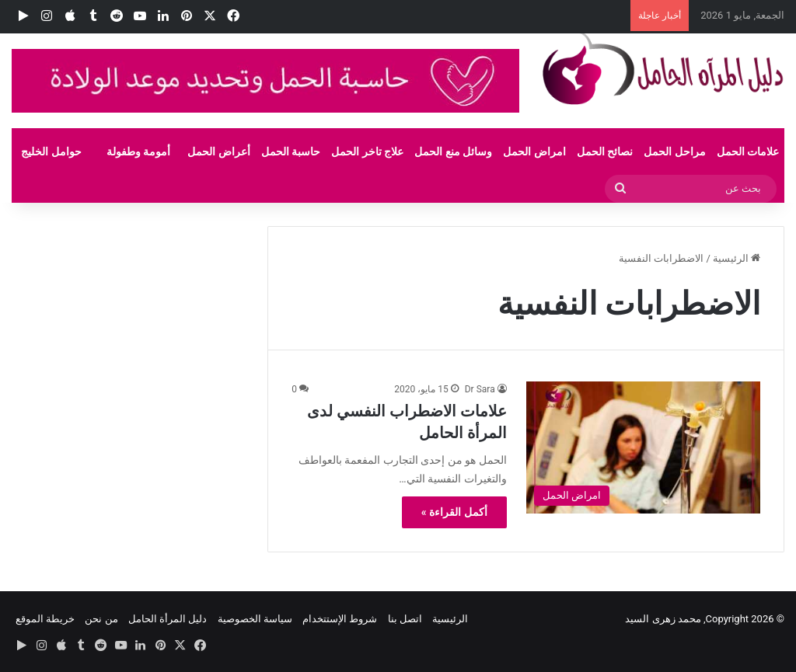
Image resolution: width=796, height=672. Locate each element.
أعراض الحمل (218, 151)
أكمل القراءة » (454, 512)
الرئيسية (737, 258)
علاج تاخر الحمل (367, 151)
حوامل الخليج (51, 151)
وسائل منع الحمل (453, 151)
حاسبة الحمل (291, 151)
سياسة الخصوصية (255, 619)
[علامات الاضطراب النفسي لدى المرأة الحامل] (643, 447)
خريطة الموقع (45, 619)
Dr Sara (480, 389)
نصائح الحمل (605, 151)
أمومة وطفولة (138, 151)
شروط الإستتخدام (340, 619)
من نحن (101, 619)
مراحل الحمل (674, 151)
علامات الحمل (748, 151)
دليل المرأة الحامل (168, 619)
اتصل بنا (405, 619)
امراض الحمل (534, 151)
